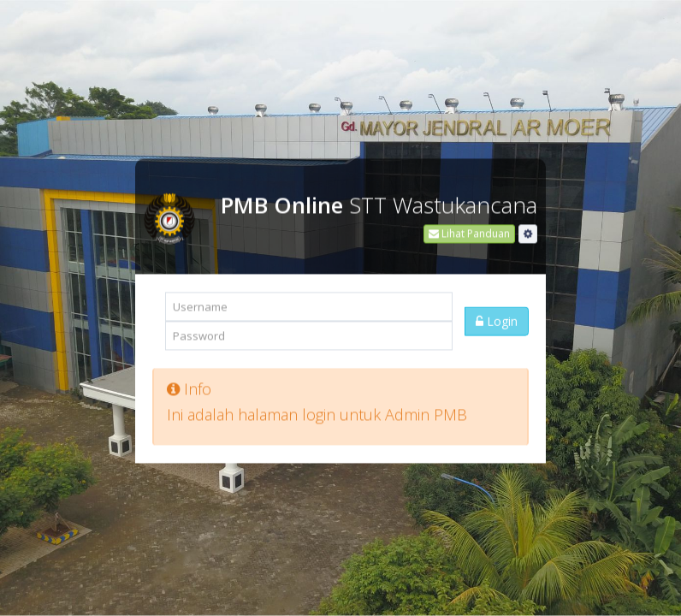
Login (497, 318)
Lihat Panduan (469, 231)
